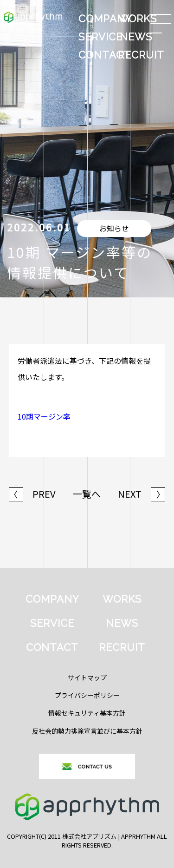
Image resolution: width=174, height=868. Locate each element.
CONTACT (97, 55)
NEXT (142, 494)
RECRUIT (137, 55)
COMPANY (97, 19)
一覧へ (87, 494)
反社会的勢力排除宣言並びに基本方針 (87, 731)
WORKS (137, 19)
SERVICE (97, 37)
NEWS (136, 37)
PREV (32, 494)
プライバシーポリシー (87, 695)
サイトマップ (87, 677)
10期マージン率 (44, 416)
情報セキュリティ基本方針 (87, 713)
